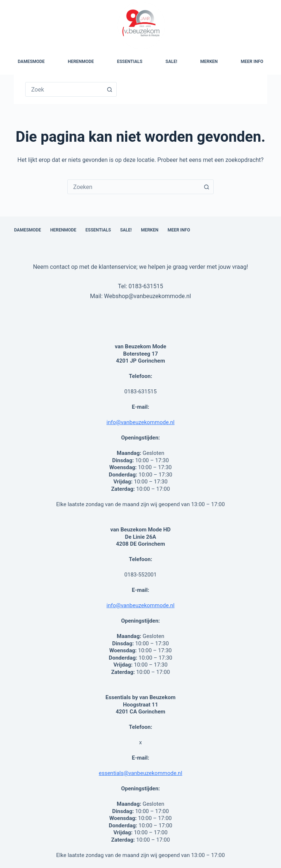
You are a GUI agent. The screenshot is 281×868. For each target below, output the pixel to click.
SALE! (171, 62)
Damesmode (31, 62)
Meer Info (252, 62)
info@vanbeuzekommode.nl (140, 422)
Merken (209, 62)
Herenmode (81, 62)
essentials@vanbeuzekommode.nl (140, 773)
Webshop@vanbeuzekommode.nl (147, 296)
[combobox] (134, 187)
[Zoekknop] (109, 89)
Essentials (130, 62)
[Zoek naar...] (64, 89)
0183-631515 (146, 286)
